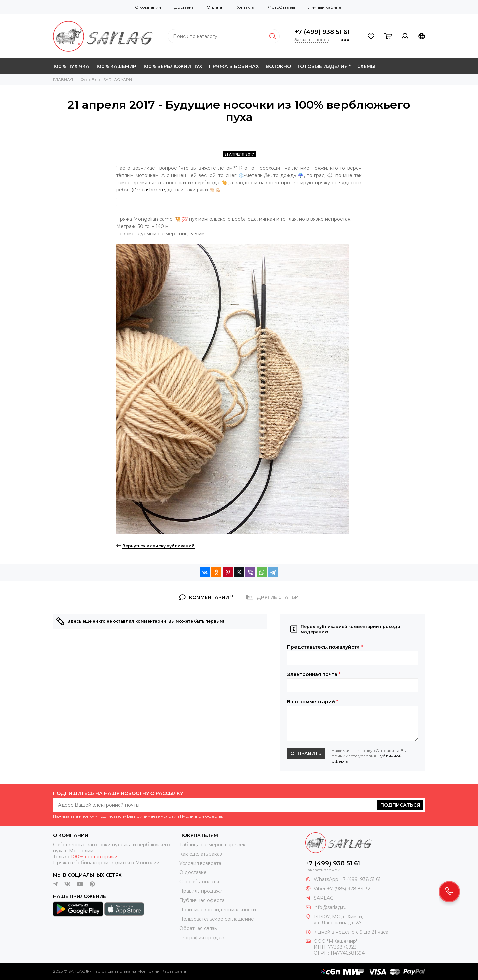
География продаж (202, 938)
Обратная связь (198, 928)
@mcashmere (148, 190)
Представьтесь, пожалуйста (325, 647)
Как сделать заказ (201, 854)
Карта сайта (174, 971)
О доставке (193, 872)
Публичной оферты (201, 816)
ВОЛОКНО (278, 66)
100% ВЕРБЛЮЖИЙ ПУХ (173, 66)
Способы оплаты (199, 882)
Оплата (214, 7)
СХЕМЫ (366, 66)
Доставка (184, 7)
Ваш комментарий (313, 702)
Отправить (306, 753)
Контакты (245, 7)
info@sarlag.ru (330, 907)
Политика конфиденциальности (218, 910)
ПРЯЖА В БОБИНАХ (234, 66)
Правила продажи (201, 891)
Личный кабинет (326, 7)
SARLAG (324, 898)
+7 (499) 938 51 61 (322, 32)
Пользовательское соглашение (217, 919)
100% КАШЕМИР (116, 66)
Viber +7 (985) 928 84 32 (342, 889)
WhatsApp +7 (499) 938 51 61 (347, 879)
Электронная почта (314, 674)
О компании (148, 7)
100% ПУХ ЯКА (71, 66)
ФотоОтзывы (281, 7)
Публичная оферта (202, 900)
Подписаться (400, 805)
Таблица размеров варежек (212, 845)
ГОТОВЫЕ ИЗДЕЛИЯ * (324, 66)
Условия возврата (200, 863)
